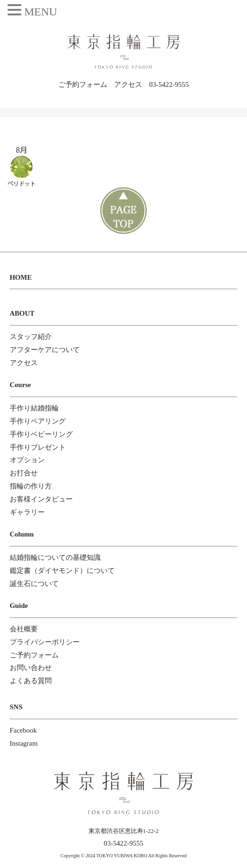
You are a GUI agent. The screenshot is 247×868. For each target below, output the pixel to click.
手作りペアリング (38, 421)
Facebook (23, 730)
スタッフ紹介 (31, 337)
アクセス (128, 85)
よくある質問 (31, 681)
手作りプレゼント (38, 447)
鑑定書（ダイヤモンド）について (62, 571)
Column (22, 534)
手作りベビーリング (41, 434)
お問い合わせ (31, 668)
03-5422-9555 (169, 85)
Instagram (24, 743)
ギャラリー (27, 512)
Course (21, 385)
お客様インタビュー (41, 499)
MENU (41, 12)
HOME (21, 277)
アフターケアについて (45, 350)
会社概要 (24, 629)
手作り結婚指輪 (34, 408)
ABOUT (22, 313)
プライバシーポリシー (45, 642)
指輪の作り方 (31, 486)
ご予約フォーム (83, 85)
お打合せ (24, 473)
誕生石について (34, 584)
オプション (27, 460)
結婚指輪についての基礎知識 (55, 557)
